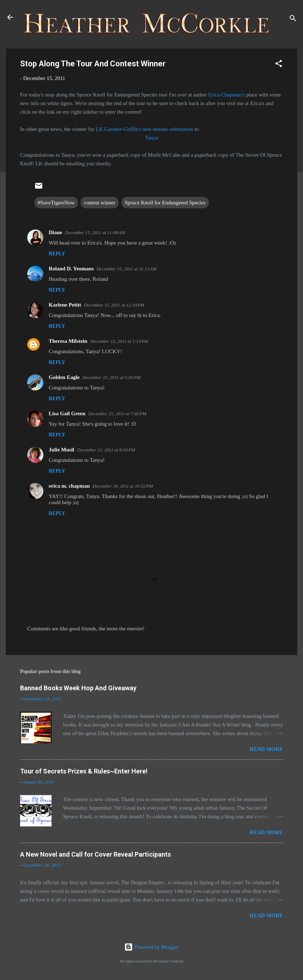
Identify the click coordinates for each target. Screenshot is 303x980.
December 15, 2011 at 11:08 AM (95, 233)
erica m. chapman (69, 486)
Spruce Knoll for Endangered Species (165, 203)
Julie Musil (61, 450)
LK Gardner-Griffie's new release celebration (145, 129)
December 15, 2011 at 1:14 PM (119, 341)
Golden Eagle (64, 377)
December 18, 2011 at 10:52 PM (123, 486)
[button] (279, 65)
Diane (56, 232)
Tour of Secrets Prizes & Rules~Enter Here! (84, 771)
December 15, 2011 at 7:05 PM (117, 414)
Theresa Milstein (68, 341)
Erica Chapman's (227, 95)
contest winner (100, 203)
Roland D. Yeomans (71, 269)
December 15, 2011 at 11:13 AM (127, 269)
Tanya (151, 138)
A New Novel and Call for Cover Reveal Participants (95, 854)
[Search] (293, 20)
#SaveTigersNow (56, 203)
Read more (266, 749)
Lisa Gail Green (67, 413)
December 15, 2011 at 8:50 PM (106, 450)
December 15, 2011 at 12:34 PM (114, 305)
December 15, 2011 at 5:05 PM (111, 377)
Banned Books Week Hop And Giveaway (78, 688)
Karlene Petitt (65, 305)
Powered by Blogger (151, 947)
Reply (57, 254)
